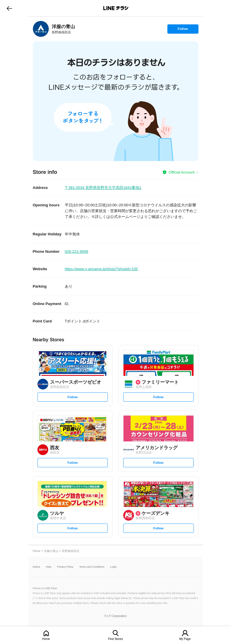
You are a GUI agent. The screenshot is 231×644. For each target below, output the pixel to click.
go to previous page (9, 8)
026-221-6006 (77, 251)
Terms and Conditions (92, 567)
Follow (183, 30)
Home (46, 639)
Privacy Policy (65, 567)
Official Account (181, 172)
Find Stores (115, 639)
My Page (185, 639)
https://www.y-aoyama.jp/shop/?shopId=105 (101, 269)
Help (49, 567)
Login (114, 567)
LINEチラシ (116, 8)
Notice (37, 567)
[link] (41, 29)
